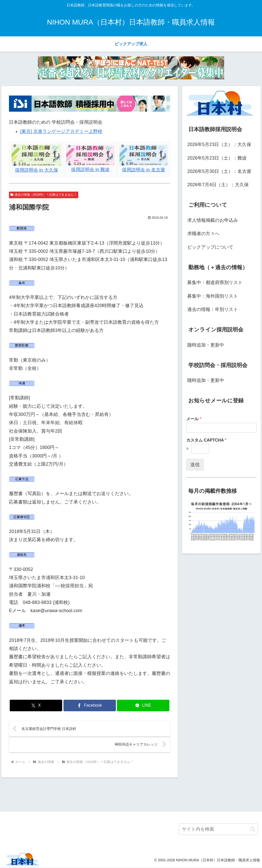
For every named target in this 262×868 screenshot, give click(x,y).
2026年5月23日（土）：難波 (217, 158)
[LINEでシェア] (143, 705)
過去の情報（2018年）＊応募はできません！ (44, 195)
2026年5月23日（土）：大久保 (219, 144)
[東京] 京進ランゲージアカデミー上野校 (61, 131)
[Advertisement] (131, 794)
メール (194, 419)
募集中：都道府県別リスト (215, 283)
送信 (195, 465)
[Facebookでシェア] (90, 705)
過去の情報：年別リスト (213, 309)
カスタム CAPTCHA (206, 440)
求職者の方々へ (203, 234)
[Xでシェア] (36, 705)
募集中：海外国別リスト (213, 296)
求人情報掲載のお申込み (213, 220)
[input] (218, 830)
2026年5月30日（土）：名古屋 (219, 171)
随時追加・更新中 (206, 345)
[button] (253, 829)
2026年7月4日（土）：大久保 (218, 185)
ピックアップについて (210, 247)
